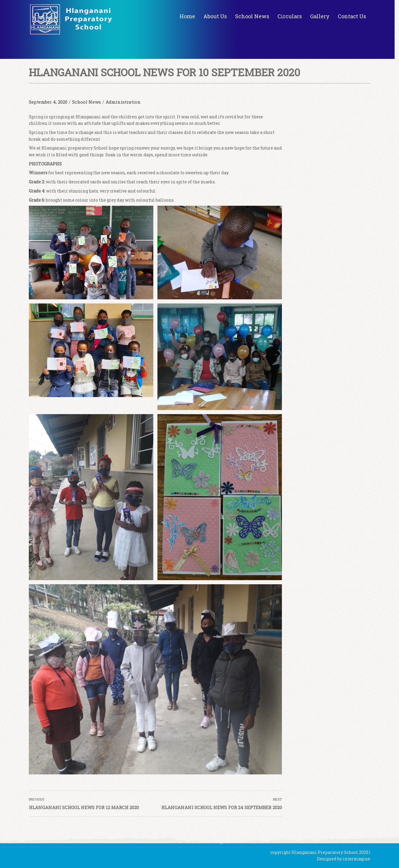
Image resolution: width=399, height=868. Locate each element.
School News (252, 16)
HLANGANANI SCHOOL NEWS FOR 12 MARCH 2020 (84, 807)
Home (187, 16)
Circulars (290, 16)
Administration (123, 102)
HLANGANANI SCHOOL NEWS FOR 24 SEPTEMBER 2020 (222, 807)
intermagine (356, 859)
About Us (215, 16)
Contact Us (352, 16)
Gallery (320, 16)
